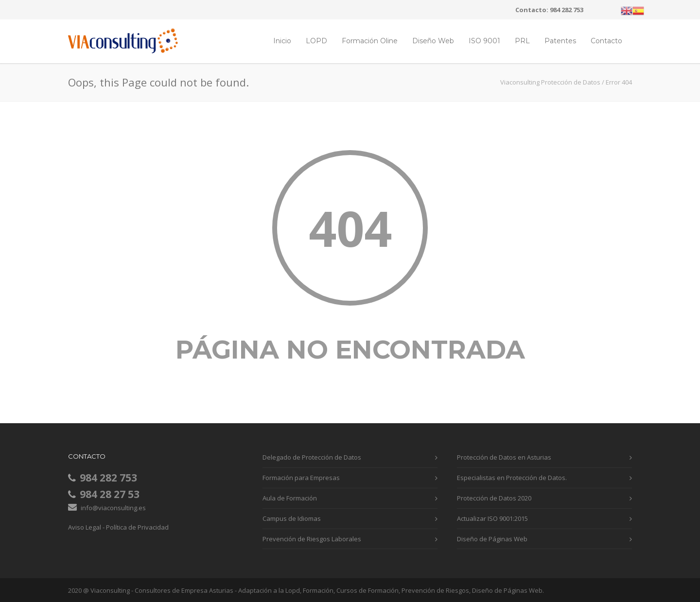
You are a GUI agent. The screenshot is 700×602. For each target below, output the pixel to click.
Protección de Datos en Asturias (504, 457)
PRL (522, 41)
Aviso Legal (85, 527)
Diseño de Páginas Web (492, 539)
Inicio (282, 41)
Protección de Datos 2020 (494, 498)
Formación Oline (370, 41)
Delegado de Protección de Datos (312, 457)
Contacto (606, 41)
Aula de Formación (290, 498)
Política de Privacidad (137, 527)
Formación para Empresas (301, 478)
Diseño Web (433, 41)
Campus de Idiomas (292, 518)
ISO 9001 (484, 41)
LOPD (316, 41)
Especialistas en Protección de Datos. (512, 478)
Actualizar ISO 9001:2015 (492, 518)
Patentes (560, 41)
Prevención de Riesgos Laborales (312, 539)
